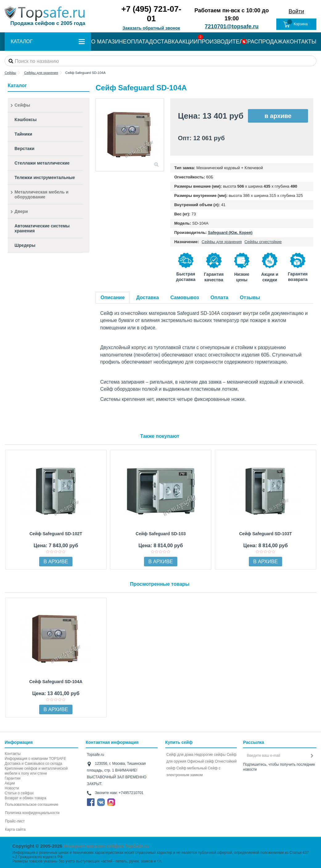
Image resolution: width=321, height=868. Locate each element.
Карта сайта (15, 829)
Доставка (148, 297)
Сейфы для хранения (222, 242)
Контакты (13, 754)
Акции (10, 783)
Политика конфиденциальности (32, 813)
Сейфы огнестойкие (263, 242)
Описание (113, 297)
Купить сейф (179, 742)
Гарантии (12, 778)
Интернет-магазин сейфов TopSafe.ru (106, 846)
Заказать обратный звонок (151, 28)
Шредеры (25, 245)
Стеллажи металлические (42, 163)
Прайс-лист (15, 821)
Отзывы (250, 297)
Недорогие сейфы (210, 755)
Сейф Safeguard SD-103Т (265, 534)
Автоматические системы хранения (42, 228)
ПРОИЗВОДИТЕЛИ (222, 42)
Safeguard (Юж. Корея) (230, 232)
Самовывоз (185, 297)
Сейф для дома (180, 755)
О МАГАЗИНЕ (109, 42)
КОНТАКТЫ (301, 42)
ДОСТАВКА (164, 42)
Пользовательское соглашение (32, 805)
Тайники (23, 134)
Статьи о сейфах (19, 793)
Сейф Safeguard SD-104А (56, 682)
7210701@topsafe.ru (232, 26)
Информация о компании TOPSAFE (35, 759)
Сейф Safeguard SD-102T (56, 534)
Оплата (220, 297)
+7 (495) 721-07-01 (151, 14)
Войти (296, 11)
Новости (12, 788)
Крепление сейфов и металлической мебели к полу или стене (36, 771)
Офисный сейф (200, 761)
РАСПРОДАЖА (267, 42)
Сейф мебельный (191, 768)
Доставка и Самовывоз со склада (33, 764)
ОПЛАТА (138, 42)
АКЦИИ (188, 42)
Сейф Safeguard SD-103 (161, 534)
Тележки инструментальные (45, 177)
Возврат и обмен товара (25, 798)
